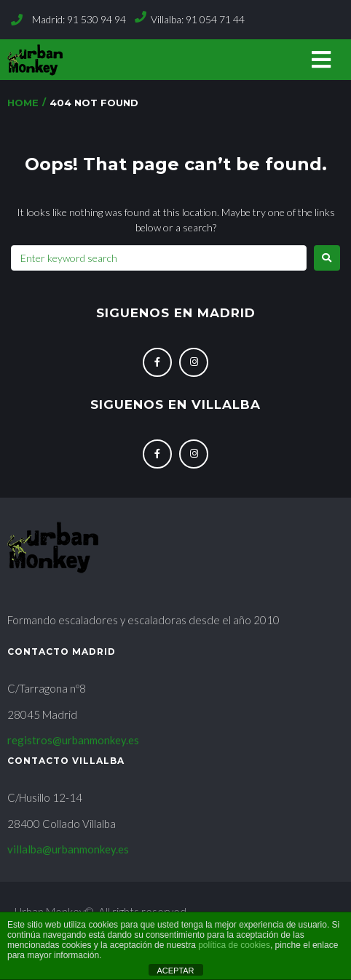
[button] (321, 60)
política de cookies (234, 945)
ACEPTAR (175, 971)
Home (23, 103)
